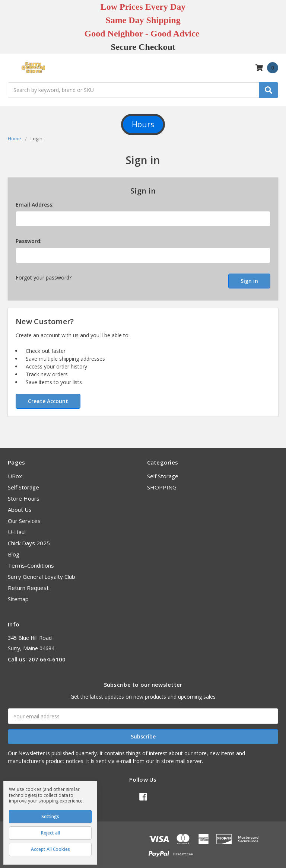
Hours (143, 124)
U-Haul (17, 528)
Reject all (50, 833)
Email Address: (35, 205)
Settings (50, 816)
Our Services (24, 517)
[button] (143, 125)
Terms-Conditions (31, 562)
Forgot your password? (44, 277)
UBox (15, 472)
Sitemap (18, 595)
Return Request (28, 584)
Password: (29, 241)
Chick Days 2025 (29, 539)
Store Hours (24, 495)
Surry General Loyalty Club (42, 573)
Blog (14, 551)
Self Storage (23, 484)
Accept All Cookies (50, 849)
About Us (20, 506)
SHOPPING (162, 484)
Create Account (48, 397)
